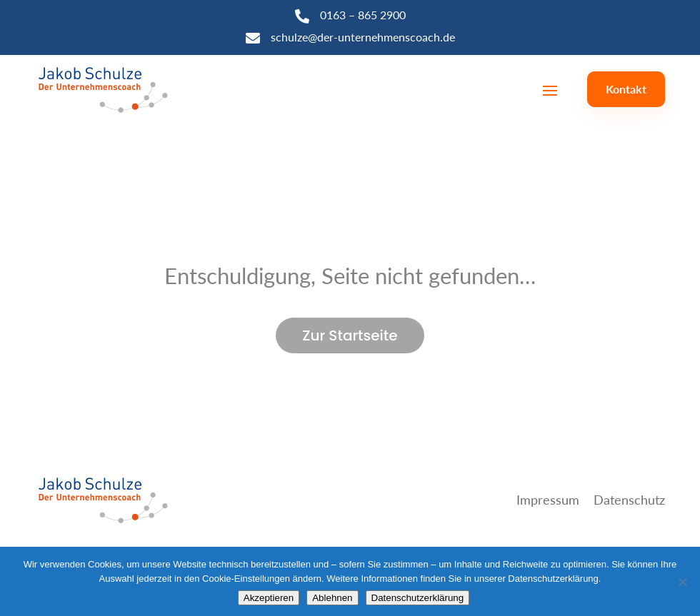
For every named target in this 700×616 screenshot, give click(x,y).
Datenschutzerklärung (418, 598)
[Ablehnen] (682, 582)
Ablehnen (332, 598)
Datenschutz (629, 500)
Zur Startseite (350, 335)
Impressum (548, 500)
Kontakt (626, 89)
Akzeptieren (269, 598)
